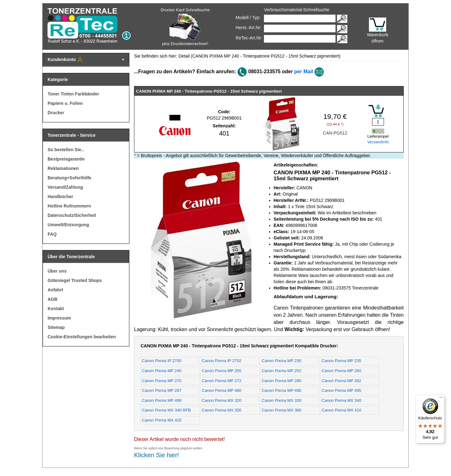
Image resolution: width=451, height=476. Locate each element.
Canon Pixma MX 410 (341, 410)
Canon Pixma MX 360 (282, 410)
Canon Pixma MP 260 (341, 371)
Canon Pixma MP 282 (341, 381)
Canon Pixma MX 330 (282, 400)
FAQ (52, 234)
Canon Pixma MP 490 (282, 390)
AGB (52, 299)
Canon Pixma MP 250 (221, 371)
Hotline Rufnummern (69, 206)
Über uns (57, 271)
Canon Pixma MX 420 (162, 420)
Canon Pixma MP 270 (162, 381)
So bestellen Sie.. (66, 150)
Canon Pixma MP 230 (282, 361)
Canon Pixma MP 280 (282, 381)
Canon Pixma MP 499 (162, 400)
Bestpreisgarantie (66, 159)
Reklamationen (63, 168)
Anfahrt (55, 290)
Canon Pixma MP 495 (341, 390)
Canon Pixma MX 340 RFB (166, 410)
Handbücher (60, 197)
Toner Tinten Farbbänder (73, 94)
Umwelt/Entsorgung (68, 225)
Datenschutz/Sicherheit (72, 215)
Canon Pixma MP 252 (282, 371)
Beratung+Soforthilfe (70, 178)
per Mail (303, 72)
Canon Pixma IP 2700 (162, 361)
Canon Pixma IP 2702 (221, 361)
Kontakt (56, 309)
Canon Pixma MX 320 (221, 400)
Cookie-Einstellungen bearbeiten (82, 337)
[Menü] (441, 399)
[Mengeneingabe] (378, 122)
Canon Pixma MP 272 (221, 381)
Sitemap (56, 327)
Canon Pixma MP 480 (221, 390)
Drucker (56, 113)
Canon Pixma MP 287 (162, 390)
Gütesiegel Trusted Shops (75, 280)
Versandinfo (378, 142)
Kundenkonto (65, 60)
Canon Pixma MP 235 (341, 361)
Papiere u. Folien (65, 103)
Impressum (59, 318)
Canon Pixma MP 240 (162, 371)
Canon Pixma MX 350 (221, 410)
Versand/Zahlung (65, 187)
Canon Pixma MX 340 (341, 400)
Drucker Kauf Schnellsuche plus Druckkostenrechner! (185, 27)
